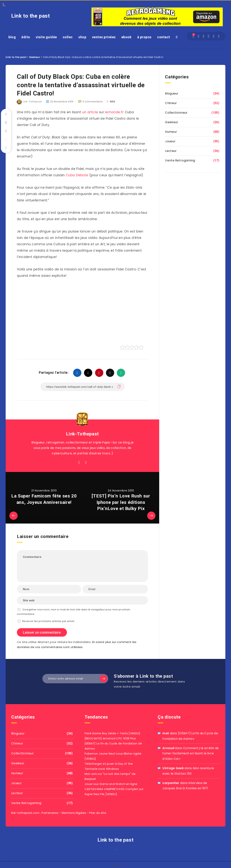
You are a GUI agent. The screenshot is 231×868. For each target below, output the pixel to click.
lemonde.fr (114, 112)
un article (90, 112)
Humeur (171, 132)
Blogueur (172, 93)
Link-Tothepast (82, 434)
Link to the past (31, 16)
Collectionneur (176, 113)
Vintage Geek (173, 768)
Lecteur (171, 151)
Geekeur (172, 122)
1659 (111, 102)
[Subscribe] (103, 679)
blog (12, 37)
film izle (114, 851)
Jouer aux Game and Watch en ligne (111, 784)
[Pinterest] (214, 36)
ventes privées (104, 37)
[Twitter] (204, 36)
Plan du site (98, 813)
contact (164, 37)
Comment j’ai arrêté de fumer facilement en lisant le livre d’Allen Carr (190, 754)
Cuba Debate (77, 175)
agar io (117, 851)
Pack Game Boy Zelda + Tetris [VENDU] (112, 733)
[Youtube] (219, 36)
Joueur (170, 141)
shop (82, 37)
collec (68, 37)
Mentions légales (74, 813)
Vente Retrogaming (180, 160)
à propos (144, 37)
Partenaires (50, 813)
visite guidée (46, 37)
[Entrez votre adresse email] (75, 679)
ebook (126, 37)
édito (26, 37)
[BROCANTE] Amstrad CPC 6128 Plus (110, 738)
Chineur (171, 103)
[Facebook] (199, 36)
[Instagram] (209, 36)
